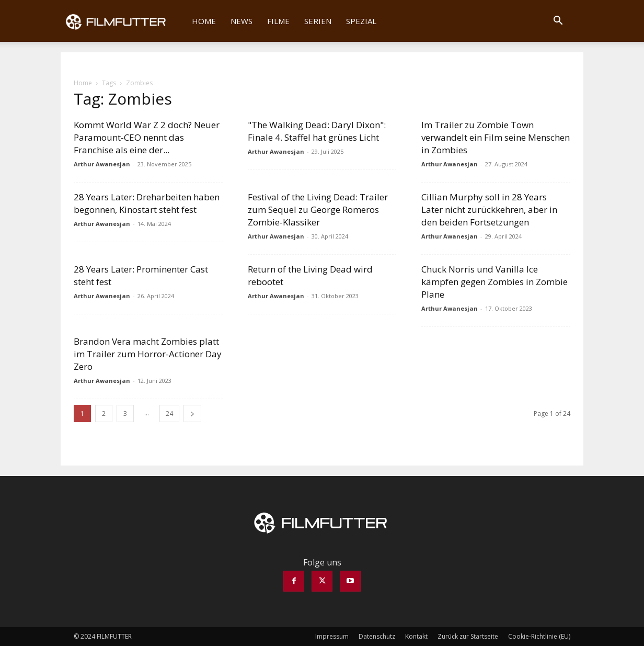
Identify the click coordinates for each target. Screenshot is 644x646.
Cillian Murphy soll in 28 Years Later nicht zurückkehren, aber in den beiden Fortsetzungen (489, 209)
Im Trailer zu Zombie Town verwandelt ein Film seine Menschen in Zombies (496, 137)
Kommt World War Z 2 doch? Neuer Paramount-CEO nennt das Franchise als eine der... (147, 137)
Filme (278, 21)
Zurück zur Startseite (468, 636)
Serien (318, 21)
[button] (558, 21)
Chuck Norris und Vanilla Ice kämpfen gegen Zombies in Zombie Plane (494, 282)
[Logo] (123, 21)
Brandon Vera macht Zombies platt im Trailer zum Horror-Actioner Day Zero (148, 354)
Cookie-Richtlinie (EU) (539, 636)
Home (204, 21)
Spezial (361, 21)
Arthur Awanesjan (102, 164)
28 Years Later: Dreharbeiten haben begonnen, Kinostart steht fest (147, 203)
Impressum (332, 636)
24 (169, 413)
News (241, 21)
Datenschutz (377, 636)
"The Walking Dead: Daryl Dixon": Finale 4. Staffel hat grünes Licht (317, 131)
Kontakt (416, 636)
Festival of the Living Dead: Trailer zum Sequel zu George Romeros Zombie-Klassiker (318, 209)
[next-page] (192, 413)
